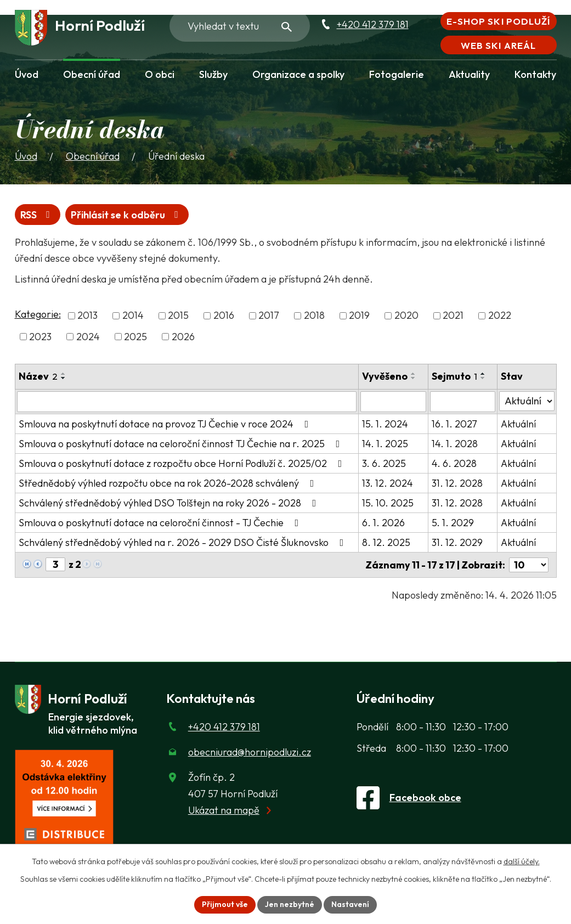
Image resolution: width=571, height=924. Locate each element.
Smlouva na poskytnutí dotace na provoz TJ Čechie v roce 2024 (166, 424)
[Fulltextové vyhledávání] (240, 26)
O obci (160, 74)
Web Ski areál (498, 45)
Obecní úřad (92, 74)
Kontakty (535, 74)
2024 (88, 337)
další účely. (522, 861)
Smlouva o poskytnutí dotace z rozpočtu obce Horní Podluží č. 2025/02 (183, 463)
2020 (406, 316)
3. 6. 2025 (384, 463)
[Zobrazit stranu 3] (55, 564)
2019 (359, 316)
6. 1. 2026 (383, 523)
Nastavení (350, 904)
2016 (224, 316)
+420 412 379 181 (373, 24)
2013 (87, 316)
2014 (133, 316)
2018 (314, 316)
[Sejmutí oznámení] (463, 402)
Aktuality (469, 74)
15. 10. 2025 (388, 503)
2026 (183, 337)
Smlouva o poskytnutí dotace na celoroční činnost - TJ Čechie (161, 523)
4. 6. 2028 (454, 463)
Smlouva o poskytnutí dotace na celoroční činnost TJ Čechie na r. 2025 (182, 444)
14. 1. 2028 (455, 444)
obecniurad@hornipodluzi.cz (250, 752)
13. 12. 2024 (388, 483)
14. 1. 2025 (385, 444)
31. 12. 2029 (457, 542)
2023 (40, 337)
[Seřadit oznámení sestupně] (64, 378)
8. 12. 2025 (386, 542)
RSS (37, 215)
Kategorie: (38, 314)
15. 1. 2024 (385, 424)
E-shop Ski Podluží (498, 21)
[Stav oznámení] (527, 401)
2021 (453, 316)
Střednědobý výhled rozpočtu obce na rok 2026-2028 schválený (169, 483)
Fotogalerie (397, 74)
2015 (178, 316)
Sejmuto (454, 376)
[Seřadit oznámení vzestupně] (64, 374)
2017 (269, 316)
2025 (135, 337)
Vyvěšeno (385, 376)
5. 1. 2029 (453, 523)
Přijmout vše (225, 904)
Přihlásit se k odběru (127, 215)
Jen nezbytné (290, 904)
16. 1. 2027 (454, 424)
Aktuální (518, 424)
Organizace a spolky (298, 74)
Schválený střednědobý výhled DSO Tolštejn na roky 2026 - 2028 (170, 503)
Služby (213, 74)
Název (38, 376)
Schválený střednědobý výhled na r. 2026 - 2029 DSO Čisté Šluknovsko (183, 542)
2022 (500, 316)
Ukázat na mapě (224, 810)
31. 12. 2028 (457, 483)
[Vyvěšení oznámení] (393, 402)
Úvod (27, 74)
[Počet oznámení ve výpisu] (529, 565)
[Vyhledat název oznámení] (187, 402)
